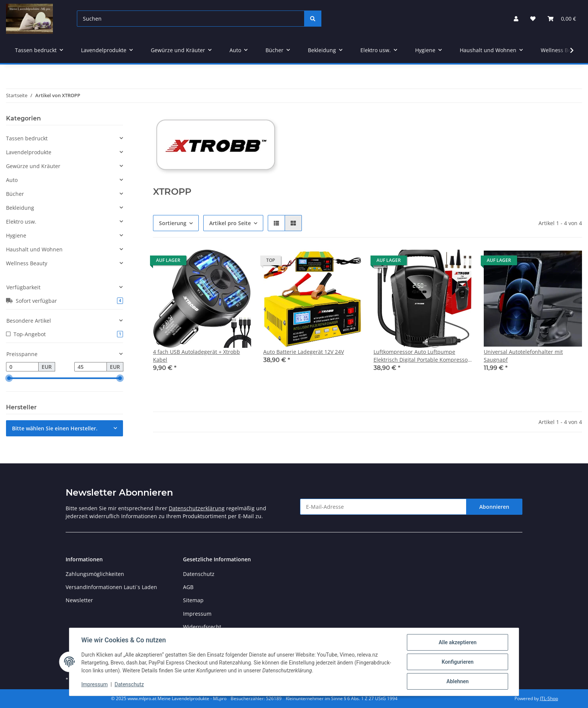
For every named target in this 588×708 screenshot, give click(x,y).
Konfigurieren (457, 662)
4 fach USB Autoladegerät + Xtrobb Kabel (196, 356)
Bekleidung (20, 208)
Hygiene (16, 235)
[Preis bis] (91, 367)
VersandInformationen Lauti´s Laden (111, 587)
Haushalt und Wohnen (34, 249)
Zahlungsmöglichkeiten (95, 574)
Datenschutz (199, 574)
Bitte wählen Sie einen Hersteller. (55, 428)
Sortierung (173, 223)
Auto (12, 180)
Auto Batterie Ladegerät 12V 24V (304, 352)
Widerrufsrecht (202, 627)
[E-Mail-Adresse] (383, 507)
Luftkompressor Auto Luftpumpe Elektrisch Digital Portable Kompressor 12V (422, 356)
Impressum (197, 614)
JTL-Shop (549, 698)
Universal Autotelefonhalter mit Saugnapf (523, 356)
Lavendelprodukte (29, 152)
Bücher (15, 194)
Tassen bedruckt (27, 138)
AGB (188, 587)
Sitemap (193, 600)
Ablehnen (457, 681)
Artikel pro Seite (230, 223)
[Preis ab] (22, 367)
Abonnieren (494, 507)
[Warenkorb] (562, 19)
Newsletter (79, 600)
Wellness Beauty (27, 263)
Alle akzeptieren (457, 642)
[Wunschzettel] (533, 19)
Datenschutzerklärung (197, 508)
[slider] (9, 379)
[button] (516, 19)
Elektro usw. (21, 222)
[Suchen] (191, 19)
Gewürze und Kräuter (33, 166)
